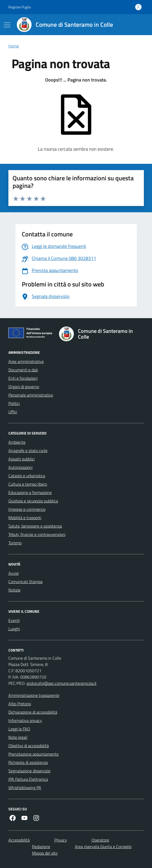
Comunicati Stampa (25, 582)
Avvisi (14, 573)
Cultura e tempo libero (28, 484)
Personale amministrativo (31, 395)
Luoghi (14, 629)
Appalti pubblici (22, 459)
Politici (14, 403)
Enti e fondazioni (23, 378)
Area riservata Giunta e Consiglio (103, 847)
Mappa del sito (45, 853)
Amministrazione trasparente (34, 695)
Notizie (14, 590)
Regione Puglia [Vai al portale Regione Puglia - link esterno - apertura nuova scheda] (20, 7)
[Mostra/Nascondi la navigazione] (7, 25)
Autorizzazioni (20, 467)
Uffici (13, 412)
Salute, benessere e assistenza (35, 526)
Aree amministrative (26, 361)
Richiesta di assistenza (28, 762)
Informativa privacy (25, 720)
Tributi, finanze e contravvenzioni (37, 534)
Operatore (100, 840)
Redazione (41, 847)
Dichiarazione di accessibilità (33, 712)
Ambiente (17, 442)
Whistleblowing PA (25, 788)
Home (14, 46)
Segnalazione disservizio (29, 771)
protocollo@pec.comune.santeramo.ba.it (62, 683)
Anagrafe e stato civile (28, 451)
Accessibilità (19, 840)
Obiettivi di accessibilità (29, 746)
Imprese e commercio (27, 509)
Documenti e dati (23, 370)
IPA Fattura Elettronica (28, 779)
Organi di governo (24, 387)
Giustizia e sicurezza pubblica (33, 501)
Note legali (18, 737)
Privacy (61, 840)
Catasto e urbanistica (27, 476)
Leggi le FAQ (19, 729)
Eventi (14, 620)
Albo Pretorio (20, 704)
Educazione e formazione (30, 492)
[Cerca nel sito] (137, 25)
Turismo (15, 543)
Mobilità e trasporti (25, 518)
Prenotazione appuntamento (33, 754)
